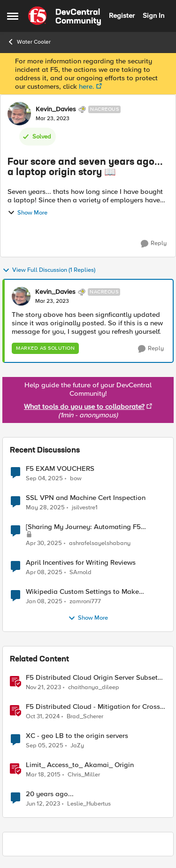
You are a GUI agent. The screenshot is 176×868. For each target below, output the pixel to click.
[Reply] (154, 244)
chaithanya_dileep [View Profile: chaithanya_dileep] (94, 687)
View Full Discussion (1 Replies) (49, 270)
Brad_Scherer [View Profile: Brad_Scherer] (85, 717)
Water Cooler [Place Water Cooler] (29, 42)
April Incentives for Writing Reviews (81, 563)
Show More (27, 213)
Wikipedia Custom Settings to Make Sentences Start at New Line (82, 592)
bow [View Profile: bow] (76, 478)
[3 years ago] (43, 688)
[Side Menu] (13, 16)
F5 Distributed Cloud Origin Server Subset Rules (92, 678)
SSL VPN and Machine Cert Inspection (86, 498)
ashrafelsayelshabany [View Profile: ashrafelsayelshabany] (100, 543)
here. (87, 86)
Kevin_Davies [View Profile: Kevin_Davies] (56, 109)
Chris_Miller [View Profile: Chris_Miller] (84, 775)
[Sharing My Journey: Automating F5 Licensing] (83, 527)
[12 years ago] (43, 775)
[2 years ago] (45, 508)
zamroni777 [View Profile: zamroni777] (85, 602)
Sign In (153, 15)
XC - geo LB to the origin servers (77, 736)
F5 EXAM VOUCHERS (60, 469)
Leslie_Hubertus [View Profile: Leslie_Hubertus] (89, 804)
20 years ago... (50, 794)
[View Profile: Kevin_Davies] (19, 114)
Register (122, 15)
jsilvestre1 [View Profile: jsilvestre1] (85, 508)
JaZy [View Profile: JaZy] (77, 746)
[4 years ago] (43, 804)
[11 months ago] (44, 478)
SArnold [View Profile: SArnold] (80, 572)
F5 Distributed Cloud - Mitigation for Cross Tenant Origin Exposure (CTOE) (93, 707)
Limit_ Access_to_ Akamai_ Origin (80, 765)
